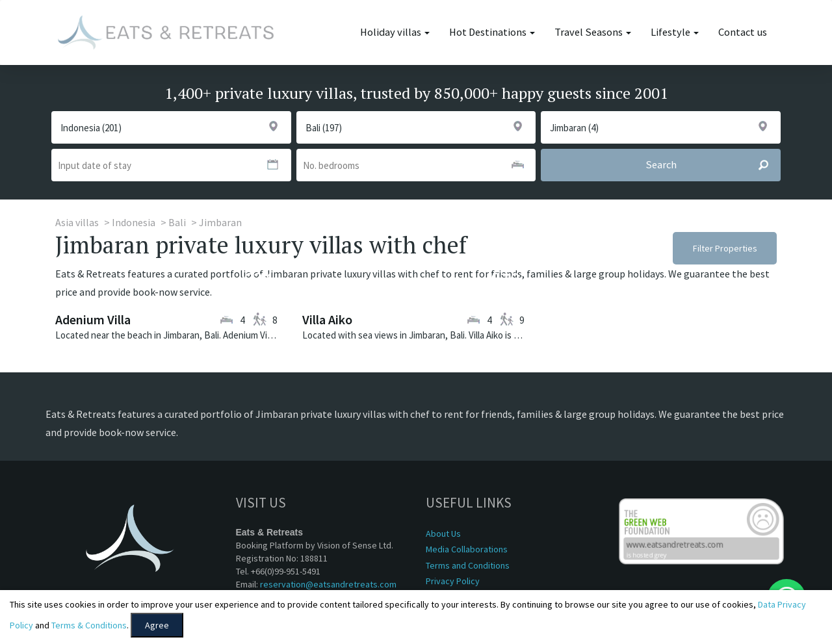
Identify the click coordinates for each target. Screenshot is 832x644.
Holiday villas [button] (395, 32)
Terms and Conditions (468, 565)
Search (713, 165)
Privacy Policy (453, 581)
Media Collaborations (467, 549)
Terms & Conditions (89, 625)
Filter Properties (725, 248)
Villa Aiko (327, 319)
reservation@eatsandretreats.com (328, 584)
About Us (443, 534)
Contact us (743, 32)
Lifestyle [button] (675, 32)
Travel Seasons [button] (593, 32)
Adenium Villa (93, 319)
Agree (157, 625)
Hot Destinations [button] (492, 32)
